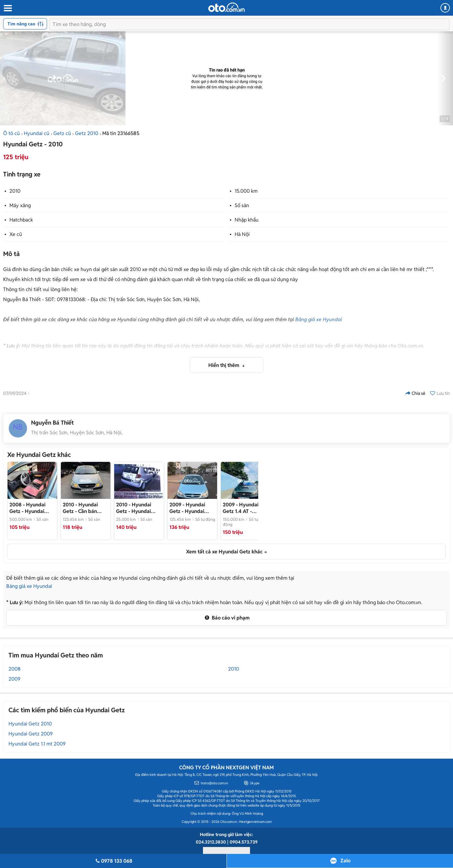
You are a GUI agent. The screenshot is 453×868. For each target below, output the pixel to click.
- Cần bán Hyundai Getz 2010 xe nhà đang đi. (85, 508)
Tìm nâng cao (26, 24)
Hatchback (21, 220)
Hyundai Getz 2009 (31, 734)
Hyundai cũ (37, 133)
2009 (14, 679)
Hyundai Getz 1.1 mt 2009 (37, 744)
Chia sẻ (415, 393)
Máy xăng (20, 205)
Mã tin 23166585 (121, 133)
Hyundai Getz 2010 (30, 724)
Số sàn (242, 205)
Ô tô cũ (11, 133)
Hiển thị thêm (224, 365)
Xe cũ (16, 234)
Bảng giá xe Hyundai (319, 319)
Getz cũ (62, 133)
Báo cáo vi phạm (226, 618)
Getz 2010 (87, 133)
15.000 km (246, 191)
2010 (15, 191)
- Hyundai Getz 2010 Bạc (134, 508)
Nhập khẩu (247, 220)
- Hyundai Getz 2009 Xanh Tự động (191, 508)
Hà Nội (242, 234)
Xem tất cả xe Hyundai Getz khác (224, 552)
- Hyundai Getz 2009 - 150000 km (245, 508)
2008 (15, 669)
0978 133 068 (113, 861)
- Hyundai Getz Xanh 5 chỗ (28, 508)
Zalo (345, 861)
